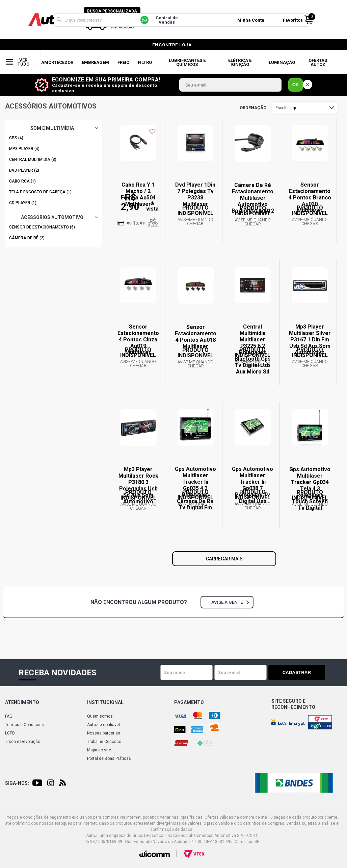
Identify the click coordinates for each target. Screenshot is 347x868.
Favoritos (294, 20)
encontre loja (172, 45)
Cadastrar (301, 672)
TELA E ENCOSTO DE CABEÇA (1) (40, 192)
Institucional (105, 702)
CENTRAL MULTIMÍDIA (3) (33, 160)
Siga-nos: (17, 783)
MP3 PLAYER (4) (24, 149)
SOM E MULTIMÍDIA (52, 128)
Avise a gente (230, 602)
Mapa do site (99, 750)
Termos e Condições (24, 725)
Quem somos (100, 716)
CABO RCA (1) (22, 181)
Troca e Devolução (23, 742)
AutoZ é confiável (103, 725)
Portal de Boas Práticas (109, 758)
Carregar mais (224, 559)
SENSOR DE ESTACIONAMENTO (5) (42, 227)
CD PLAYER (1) (23, 203)
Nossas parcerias (104, 733)
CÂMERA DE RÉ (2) (27, 238)
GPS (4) (16, 138)
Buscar (59, 20)
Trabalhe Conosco (104, 742)
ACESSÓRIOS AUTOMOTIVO (52, 217)
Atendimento (22, 702)
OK (296, 85)
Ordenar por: (254, 108)
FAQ (9, 716)
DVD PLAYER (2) (24, 170)
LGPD (10, 733)
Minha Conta (252, 20)
